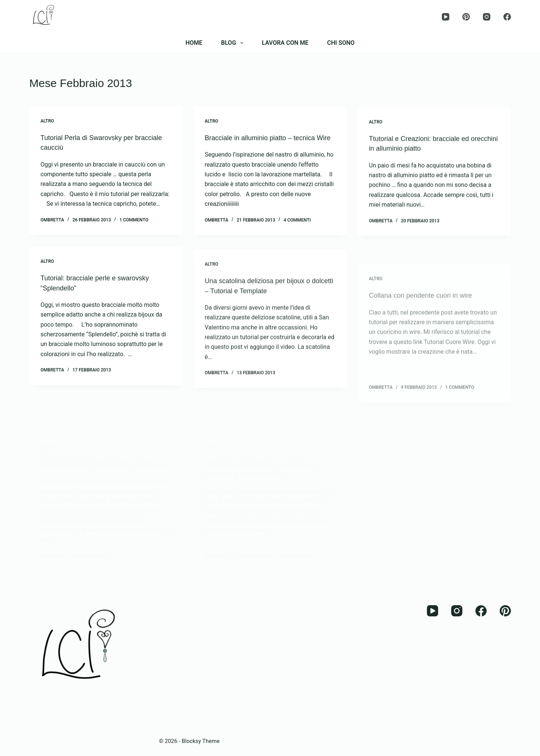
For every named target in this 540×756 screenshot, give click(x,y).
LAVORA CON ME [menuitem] (285, 43)
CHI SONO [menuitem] (341, 43)
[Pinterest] (466, 17)
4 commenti (297, 232)
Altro (47, 122)
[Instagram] (487, 17)
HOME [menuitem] (194, 43)
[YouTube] (446, 17)
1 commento (134, 230)
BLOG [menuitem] (233, 43)
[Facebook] (507, 17)
